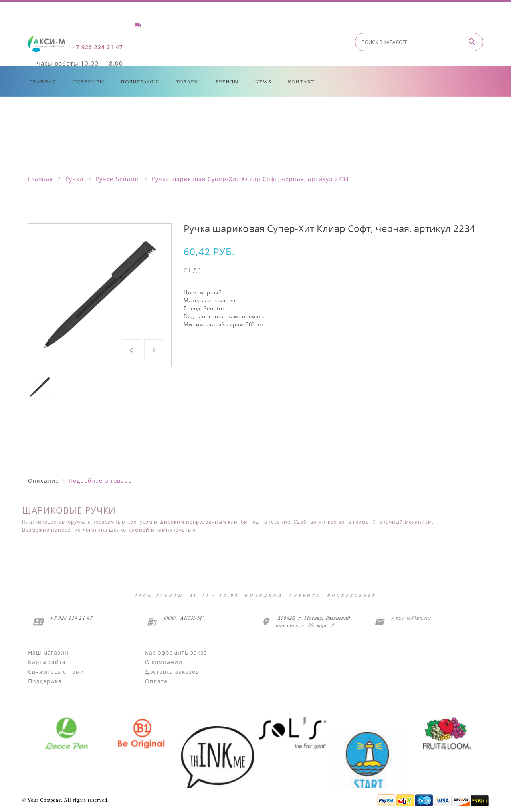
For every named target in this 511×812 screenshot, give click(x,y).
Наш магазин (48, 652)
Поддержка (45, 681)
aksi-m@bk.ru (411, 618)
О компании (164, 662)
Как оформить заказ (176, 652)
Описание (44, 481)
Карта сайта (47, 662)
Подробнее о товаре (100, 481)
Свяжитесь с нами (56, 672)
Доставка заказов (172, 672)
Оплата (156, 681)
